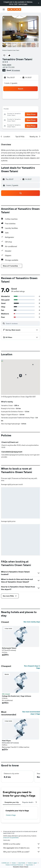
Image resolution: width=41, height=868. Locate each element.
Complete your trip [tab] (12, 802)
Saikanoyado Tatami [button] (9, 648)
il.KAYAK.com (5, 863)
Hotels (14, 863)
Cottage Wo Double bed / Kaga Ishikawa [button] (17, 696)
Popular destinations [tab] (30, 802)
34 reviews (16, 70)
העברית (25, 4)
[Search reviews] (22, 323)
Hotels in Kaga (11, 815)
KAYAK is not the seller (22, 844)
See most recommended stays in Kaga (31, 713)
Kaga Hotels (29, 865)
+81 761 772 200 (8, 67)
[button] (39, 3)
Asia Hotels (22, 863)
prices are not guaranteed (11, 838)
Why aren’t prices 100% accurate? (22, 852)
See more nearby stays (32, 622)
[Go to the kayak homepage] (14, 9)
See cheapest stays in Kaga (32, 667)
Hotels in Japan (32, 863)
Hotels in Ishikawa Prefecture (14, 865)
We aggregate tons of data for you (22, 848)
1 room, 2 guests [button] (11, 83)
